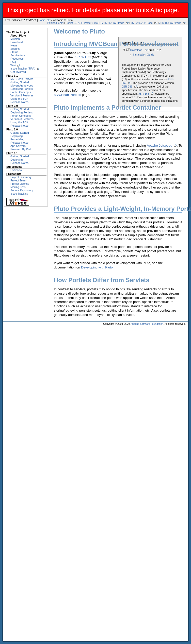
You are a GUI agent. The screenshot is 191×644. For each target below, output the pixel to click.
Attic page (164, 10)
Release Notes (19, 102)
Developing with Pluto (97, 267)
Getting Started (20, 82)
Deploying (17, 136)
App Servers (18, 146)
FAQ (13, 62)
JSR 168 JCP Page (170, 23)
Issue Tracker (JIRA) (23, 69)
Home (42, 20)
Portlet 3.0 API (55, 23)
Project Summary (21, 177)
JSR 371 (80, 57)
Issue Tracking (19, 194)
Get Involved (18, 72)
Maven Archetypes (22, 86)
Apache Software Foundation (147, 324)
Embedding (17, 139)
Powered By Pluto (21, 149)
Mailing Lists (18, 187)
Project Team (18, 180)
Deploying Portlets (22, 89)
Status (14, 52)
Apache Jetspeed (160, 146)
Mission (15, 39)
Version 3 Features (22, 95)
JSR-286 (127, 87)
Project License (20, 184)
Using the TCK (19, 99)
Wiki (13, 65)
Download (17, 42)
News (14, 45)
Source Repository (22, 190)
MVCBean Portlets (22, 79)
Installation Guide (144, 55)
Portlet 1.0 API (92, 23)
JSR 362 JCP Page (113, 23)
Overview (16, 170)
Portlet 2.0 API (74, 23)
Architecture (18, 55)
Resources (17, 59)
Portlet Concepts (21, 92)
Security (15, 49)
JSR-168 (144, 94)
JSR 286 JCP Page (142, 23)
